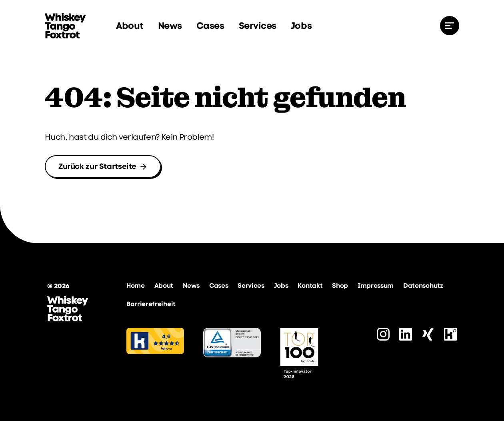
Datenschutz (423, 286)
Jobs (301, 26)
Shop (340, 286)
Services (258, 26)
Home (136, 286)
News (170, 26)
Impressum (376, 286)
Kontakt (310, 286)
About (130, 26)
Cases (210, 26)
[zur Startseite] (65, 26)
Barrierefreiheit (151, 304)
